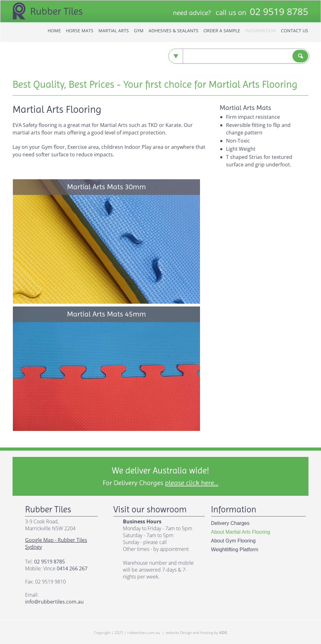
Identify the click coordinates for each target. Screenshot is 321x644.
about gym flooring (233, 541)
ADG (223, 633)
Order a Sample (222, 31)
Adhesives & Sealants (174, 31)
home (54, 31)
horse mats (80, 31)
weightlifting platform (235, 550)
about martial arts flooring (241, 532)
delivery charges (230, 523)
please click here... (192, 483)
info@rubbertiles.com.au (54, 602)
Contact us (295, 31)
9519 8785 (279, 11)
